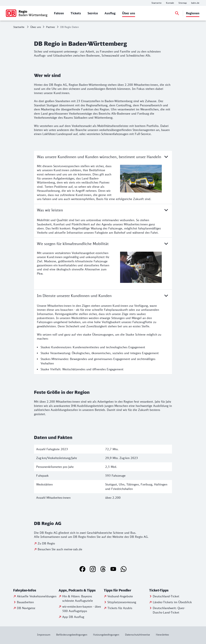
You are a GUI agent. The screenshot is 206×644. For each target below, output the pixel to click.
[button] (35, 590)
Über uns (36, 27)
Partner (51, 27)
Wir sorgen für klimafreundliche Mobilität (103, 244)
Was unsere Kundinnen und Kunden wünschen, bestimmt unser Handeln (103, 157)
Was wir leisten (103, 210)
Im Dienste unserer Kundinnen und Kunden (103, 296)
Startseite (19, 27)
